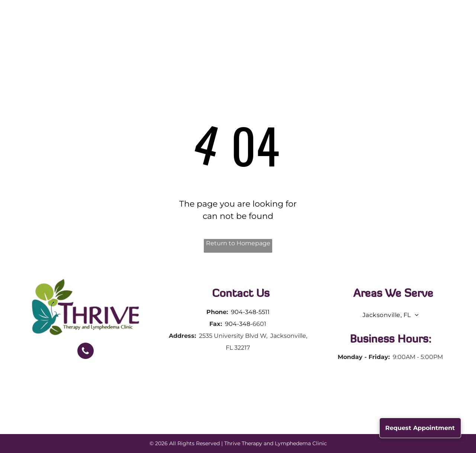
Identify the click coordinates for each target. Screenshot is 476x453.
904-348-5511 (250, 312)
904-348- (239, 324)
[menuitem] (151, 29)
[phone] (86, 352)
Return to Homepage (238, 243)
